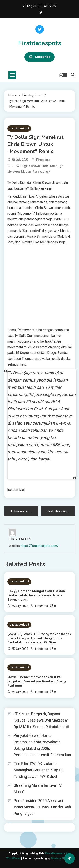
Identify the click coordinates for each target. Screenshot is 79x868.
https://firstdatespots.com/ (39, 546)
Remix (37, 172)
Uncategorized (19, 128)
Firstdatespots (40, 43)
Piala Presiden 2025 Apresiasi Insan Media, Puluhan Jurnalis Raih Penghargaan (42, 807)
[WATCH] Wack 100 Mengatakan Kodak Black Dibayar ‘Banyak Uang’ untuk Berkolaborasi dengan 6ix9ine (39, 638)
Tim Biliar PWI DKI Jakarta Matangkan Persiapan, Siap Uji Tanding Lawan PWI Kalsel (38, 770)
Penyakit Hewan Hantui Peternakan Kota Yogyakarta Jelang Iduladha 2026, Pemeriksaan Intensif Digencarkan (42, 745)
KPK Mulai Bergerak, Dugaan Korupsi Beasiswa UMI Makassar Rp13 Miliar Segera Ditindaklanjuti (41, 720)
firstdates (43, 160)
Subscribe (39, 57)
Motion (26, 172)
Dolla (54, 166)
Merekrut (14, 172)
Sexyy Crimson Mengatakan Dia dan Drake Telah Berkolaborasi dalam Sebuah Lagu (36, 595)
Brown (35, 166)
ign (61, 166)
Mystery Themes (61, 858)
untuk (46, 172)
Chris (45, 166)
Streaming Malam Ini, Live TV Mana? (38, 789)
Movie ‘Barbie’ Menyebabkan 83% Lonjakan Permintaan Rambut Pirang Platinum (37, 681)
